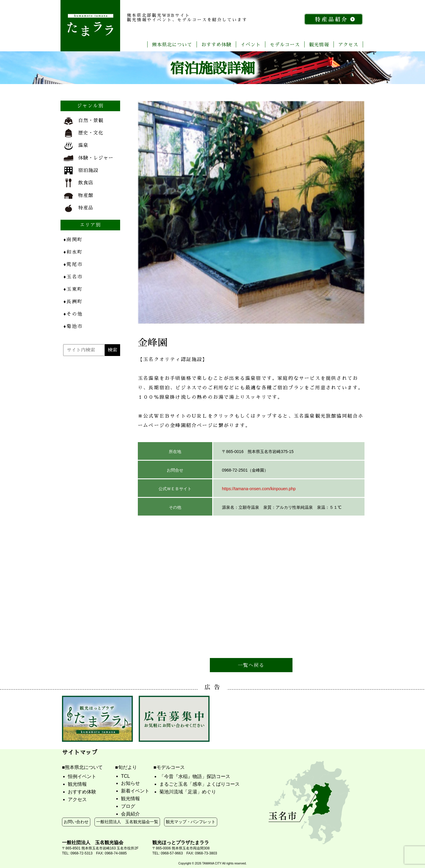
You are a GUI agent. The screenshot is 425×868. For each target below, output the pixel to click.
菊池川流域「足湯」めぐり (188, 792)
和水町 (73, 252)
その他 (73, 314)
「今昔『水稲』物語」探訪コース (195, 776)
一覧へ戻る (251, 665)
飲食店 (78, 183)
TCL (125, 776)
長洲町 (73, 301)
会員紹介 (130, 814)
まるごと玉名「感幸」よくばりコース (200, 784)
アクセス (348, 44)
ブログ (128, 806)
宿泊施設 (81, 170)
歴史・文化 (83, 133)
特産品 (78, 208)
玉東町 (73, 289)
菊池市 (73, 326)
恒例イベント (82, 776)
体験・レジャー (88, 158)
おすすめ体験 (216, 44)
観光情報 (319, 44)
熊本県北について (172, 44)
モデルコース (285, 44)
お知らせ (130, 783)
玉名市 (73, 277)
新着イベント (135, 791)
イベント (251, 44)
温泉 (76, 146)
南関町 (73, 239)
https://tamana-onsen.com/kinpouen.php (259, 489)
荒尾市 (73, 264)
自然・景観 (83, 121)
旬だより (127, 767)
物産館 (78, 196)
